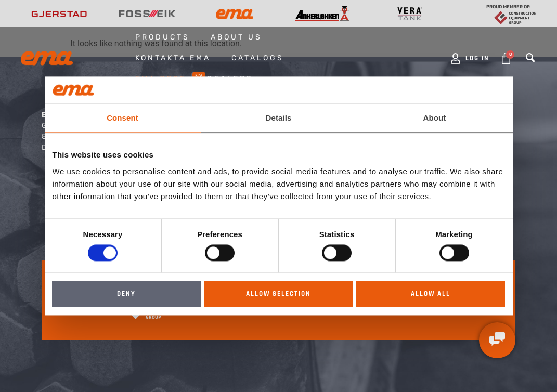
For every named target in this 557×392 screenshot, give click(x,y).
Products (163, 37)
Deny (126, 294)
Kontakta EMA (173, 58)
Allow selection (278, 294)
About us (236, 37)
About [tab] (435, 118)
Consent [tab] (122, 118)
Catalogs (258, 58)
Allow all (431, 294)
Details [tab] (279, 118)
